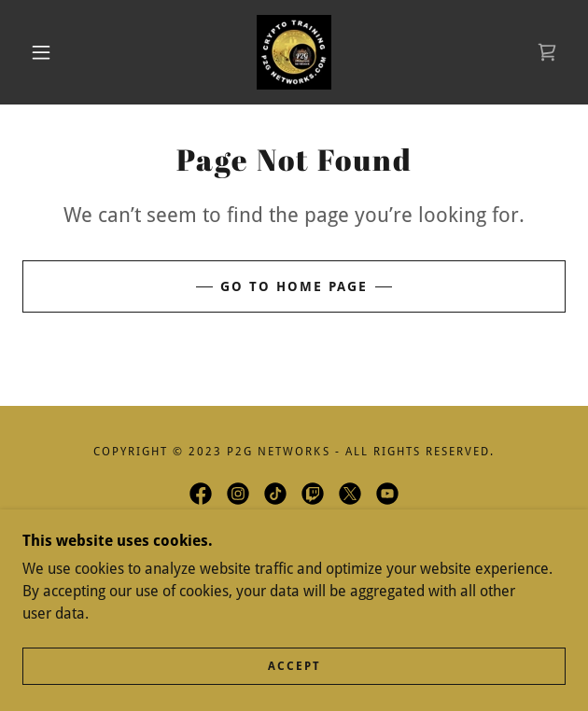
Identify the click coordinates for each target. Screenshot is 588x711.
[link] (294, 52)
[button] (49, 52)
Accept (294, 666)
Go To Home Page (294, 286)
